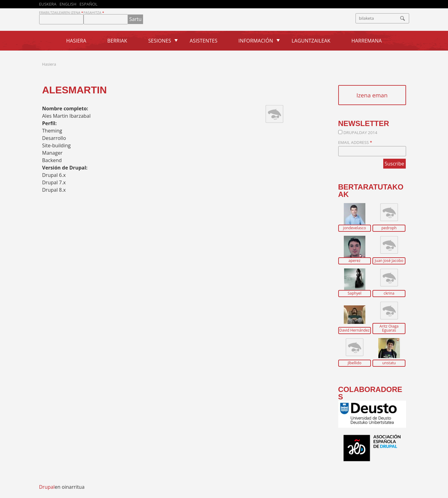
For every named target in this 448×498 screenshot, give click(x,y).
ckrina (389, 293)
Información (256, 41)
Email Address (355, 142)
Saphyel (354, 293)
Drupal (47, 487)
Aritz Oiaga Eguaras (389, 328)
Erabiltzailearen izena (61, 12)
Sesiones (160, 41)
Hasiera (76, 41)
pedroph (389, 228)
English (68, 4)
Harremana (367, 41)
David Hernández (355, 330)
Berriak (117, 41)
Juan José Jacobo (389, 261)
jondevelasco (355, 228)
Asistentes (203, 41)
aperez (354, 261)
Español (88, 4)
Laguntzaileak (311, 41)
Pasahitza (94, 12)
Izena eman (372, 95)
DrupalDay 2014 (360, 133)
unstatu (389, 363)
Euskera (48, 4)
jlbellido (354, 363)
